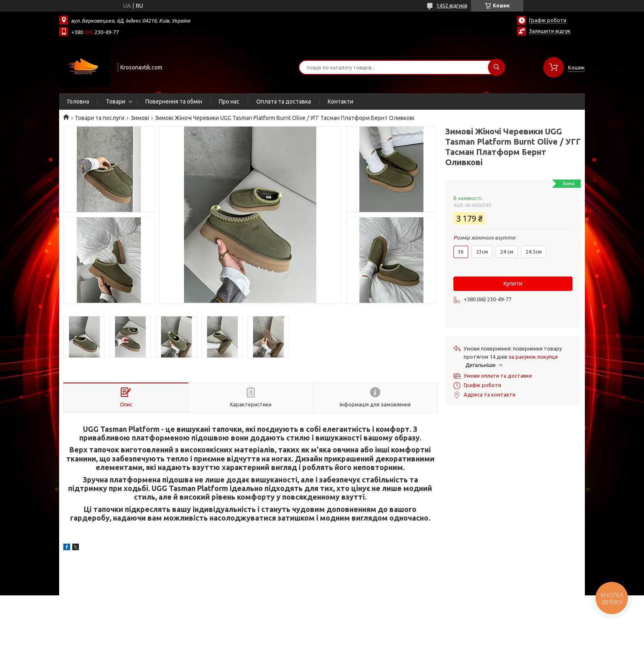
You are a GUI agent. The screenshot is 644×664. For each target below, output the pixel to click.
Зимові (140, 118)
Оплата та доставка (284, 101)
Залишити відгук (550, 31)
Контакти (340, 101)
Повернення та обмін (174, 101)
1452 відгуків (452, 6)
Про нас (229, 101)
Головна (78, 101)
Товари (116, 101)
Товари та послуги (100, 118)
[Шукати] (497, 67)
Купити (513, 284)
